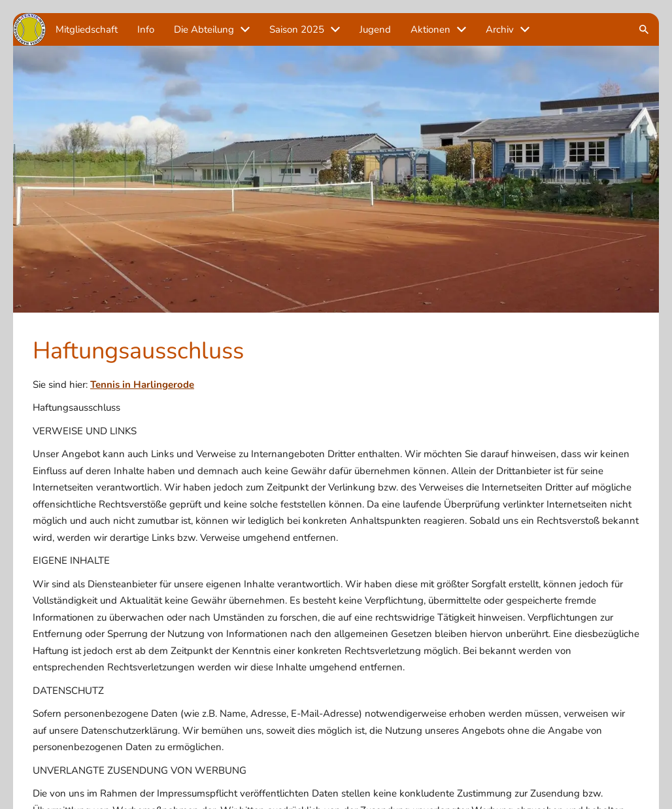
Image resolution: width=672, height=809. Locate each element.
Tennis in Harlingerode (142, 385)
